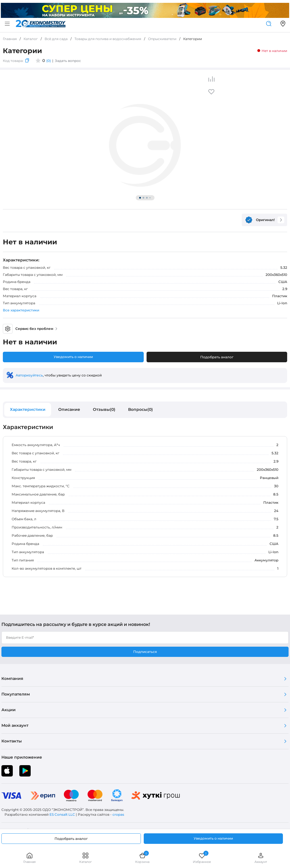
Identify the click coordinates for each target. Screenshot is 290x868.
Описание (69, 409)
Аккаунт (261, 858)
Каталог (85, 858)
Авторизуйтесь (29, 375)
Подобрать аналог (217, 357)
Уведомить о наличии (73, 357)
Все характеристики (21, 310)
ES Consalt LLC (62, 814)
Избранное (202, 858)
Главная (30, 858)
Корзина (142, 858)
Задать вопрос (68, 61)
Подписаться (145, 652)
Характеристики (28, 409)
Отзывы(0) (104, 409)
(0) (49, 61)
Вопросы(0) (140, 409)
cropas (118, 814)
